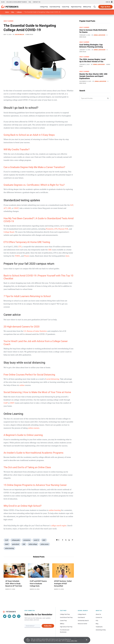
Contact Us (99, 617)
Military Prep (87, 7)
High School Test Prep (66, 627)
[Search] (95, 7)
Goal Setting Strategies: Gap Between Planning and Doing (91, 46)
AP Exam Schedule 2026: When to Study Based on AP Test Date (14, 583)
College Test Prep (65, 614)
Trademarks (99, 627)
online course (45, 544)
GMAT (16, 208)
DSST (44, 540)
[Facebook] (9, 616)
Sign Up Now (105, 7)
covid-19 (36, 540)
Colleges (19, 12)
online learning (9, 548)
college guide (16, 540)
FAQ (30, 2)
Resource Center (82, 624)
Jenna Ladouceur (99, 35)
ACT (5, 208)
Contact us (37, 2)
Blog (3, 2)
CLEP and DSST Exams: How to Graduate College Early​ (38, 583)
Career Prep (66, 7)
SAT (72, 205)
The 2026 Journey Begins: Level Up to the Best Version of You (92, 60)
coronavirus (27, 540)
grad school (16, 544)
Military (62, 624)
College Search (82, 614)
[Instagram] (19, 616)
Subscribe (48, 626)
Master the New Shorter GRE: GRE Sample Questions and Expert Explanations (93, 76)
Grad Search (81, 617)
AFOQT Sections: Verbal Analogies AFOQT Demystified (63, 583)
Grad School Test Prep (66, 617)
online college (33, 544)
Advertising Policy (101, 630)
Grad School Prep (55, 7)
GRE (9, 208)
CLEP (7, 540)
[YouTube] (14, 616)
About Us (98, 614)
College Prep (44, 7)
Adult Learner (8, 21)
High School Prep (76, 7)
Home (7, 12)
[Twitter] (5, 616)
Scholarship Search (83, 621)
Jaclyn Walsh (19, 34)
